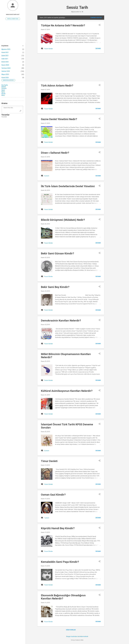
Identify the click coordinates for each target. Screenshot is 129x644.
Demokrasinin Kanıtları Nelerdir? (61, 321)
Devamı (98, 49)
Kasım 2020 (5, 65)
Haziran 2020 (6, 71)
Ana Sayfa (5, 85)
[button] (100, 25)
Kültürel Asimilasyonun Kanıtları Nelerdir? (67, 391)
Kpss (3, 92)
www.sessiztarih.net (13, 14)
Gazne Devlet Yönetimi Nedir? (59, 119)
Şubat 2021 (5, 56)
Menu (3, 95)
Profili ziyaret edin (13, 19)
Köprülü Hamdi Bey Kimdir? (58, 528)
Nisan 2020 (5, 78)
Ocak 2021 (5, 59)
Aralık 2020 (5, 62)
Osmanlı (4, 88)
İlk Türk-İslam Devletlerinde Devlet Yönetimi (68, 186)
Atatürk (4, 87)
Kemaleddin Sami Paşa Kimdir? (60, 562)
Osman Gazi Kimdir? (53, 495)
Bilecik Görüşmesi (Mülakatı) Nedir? (63, 220)
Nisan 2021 (5, 52)
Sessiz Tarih (77, 7)
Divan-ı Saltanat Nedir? (55, 153)
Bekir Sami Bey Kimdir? (55, 287)
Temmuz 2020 (6, 68)
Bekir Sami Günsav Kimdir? (57, 253)
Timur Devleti (49, 461)
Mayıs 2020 (5, 74)
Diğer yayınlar (71, 630)
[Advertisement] (111, 42)
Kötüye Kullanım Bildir (77, 640)
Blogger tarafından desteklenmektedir (77, 636)
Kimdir (3, 94)
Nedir (3, 90)
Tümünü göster (96, 18)
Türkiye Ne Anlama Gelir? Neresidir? (63, 25)
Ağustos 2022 (6, 49)
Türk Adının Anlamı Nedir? (57, 86)
